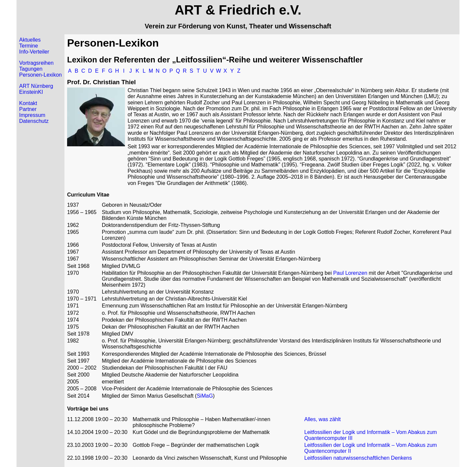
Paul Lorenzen (350, 273)
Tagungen (31, 69)
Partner (28, 109)
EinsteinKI (31, 92)
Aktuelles (30, 40)
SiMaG (205, 396)
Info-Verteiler (34, 52)
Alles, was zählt (323, 419)
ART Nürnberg (36, 86)
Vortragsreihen (36, 63)
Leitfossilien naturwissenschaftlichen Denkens (358, 458)
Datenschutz (34, 121)
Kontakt (28, 103)
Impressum (32, 115)
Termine (29, 46)
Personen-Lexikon (40, 75)
